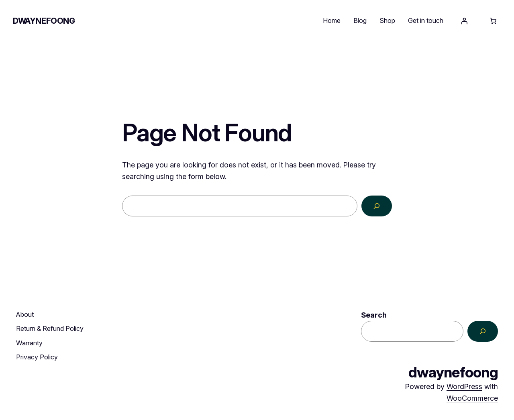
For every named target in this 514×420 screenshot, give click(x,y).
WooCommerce (472, 398)
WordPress (464, 386)
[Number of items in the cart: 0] (493, 21)
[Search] (377, 206)
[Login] (464, 21)
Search (374, 315)
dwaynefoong (44, 21)
